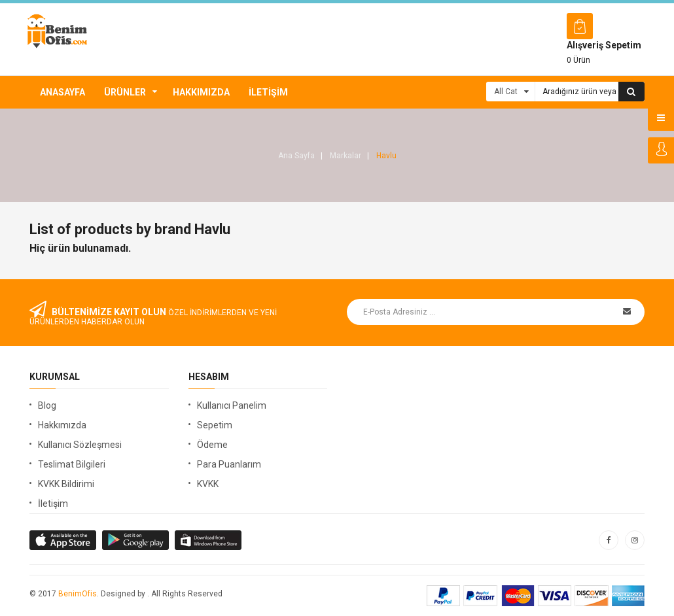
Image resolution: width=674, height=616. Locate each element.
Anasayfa (62, 92)
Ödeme (212, 445)
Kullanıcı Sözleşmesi (80, 445)
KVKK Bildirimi (66, 484)
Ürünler (125, 92)
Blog (47, 405)
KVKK (208, 484)
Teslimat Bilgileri (72, 464)
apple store (136, 540)
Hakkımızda (201, 92)
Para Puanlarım (229, 464)
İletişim (268, 92)
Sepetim (215, 425)
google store (64, 540)
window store (209, 540)
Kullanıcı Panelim (232, 405)
